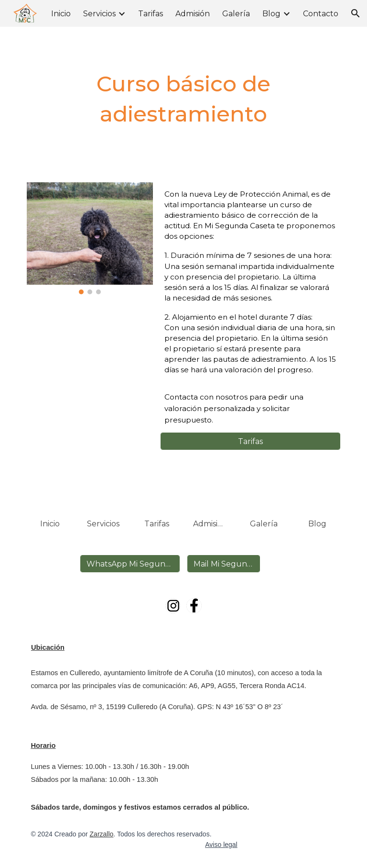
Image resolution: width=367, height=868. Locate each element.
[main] (183, 99)
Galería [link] (236, 14)
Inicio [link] (61, 14)
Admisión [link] (193, 14)
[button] (356, 13)
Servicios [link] (99, 14)
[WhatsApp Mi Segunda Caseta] (130, 564)
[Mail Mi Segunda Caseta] (223, 564)
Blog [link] (271, 14)
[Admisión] (210, 524)
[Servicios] (103, 524)
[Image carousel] (90, 238)
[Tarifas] (250, 441)
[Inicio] (49, 524)
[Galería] (264, 524)
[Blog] (317, 524)
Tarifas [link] (151, 14)
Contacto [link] (321, 14)
